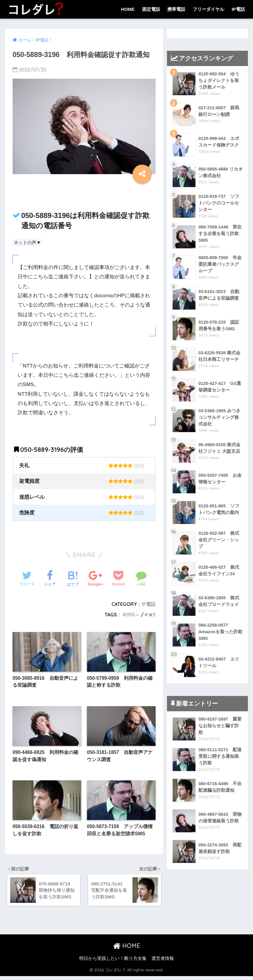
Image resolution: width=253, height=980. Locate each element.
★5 (152, 615)
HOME (128, 9)
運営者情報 (163, 962)
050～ (132, 615)
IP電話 (238, 9)
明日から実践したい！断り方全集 (113, 962)
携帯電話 (176, 9)
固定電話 (151, 9)
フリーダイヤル (208, 9)
